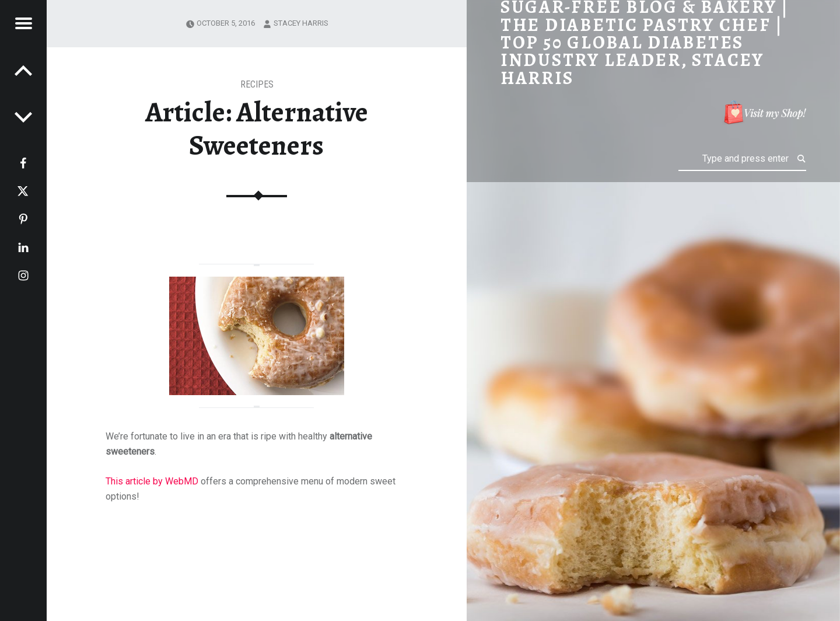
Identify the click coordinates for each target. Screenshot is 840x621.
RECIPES (257, 84)
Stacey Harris (301, 23)
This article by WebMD (153, 481)
